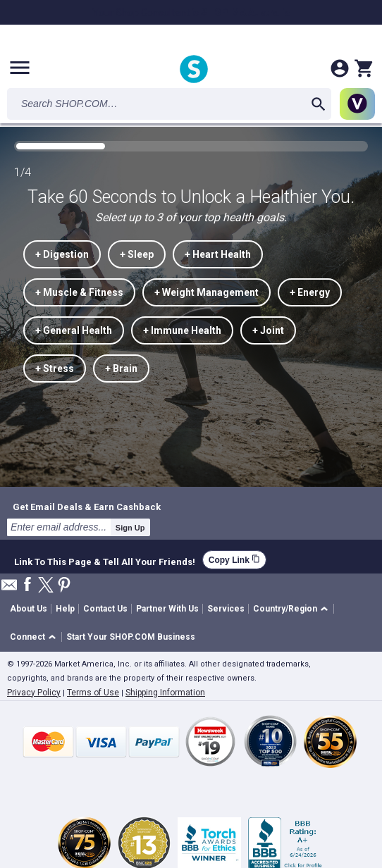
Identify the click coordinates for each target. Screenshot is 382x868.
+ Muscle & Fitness (79, 292)
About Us (29, 609)
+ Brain (121, 368)
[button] (293, 609)
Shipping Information (165, 693)
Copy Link (234, 560)
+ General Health (74, 330)
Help (65, 609)
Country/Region (285, 609)
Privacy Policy (34, 693)
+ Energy (310, 292)
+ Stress (55, 368)
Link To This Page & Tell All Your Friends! (105, 560)
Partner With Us (167, 609)
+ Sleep (137, 254)
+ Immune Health (182, 330)
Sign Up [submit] (130, 528)
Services (226, 609)
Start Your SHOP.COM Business (131, 637)
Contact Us (105, 609)
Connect (27, 637)
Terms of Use (93, 693)
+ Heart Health (218, 254)
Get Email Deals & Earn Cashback (87, 507)
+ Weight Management (207, 292)
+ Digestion (62, 254)
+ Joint (268, 330)
